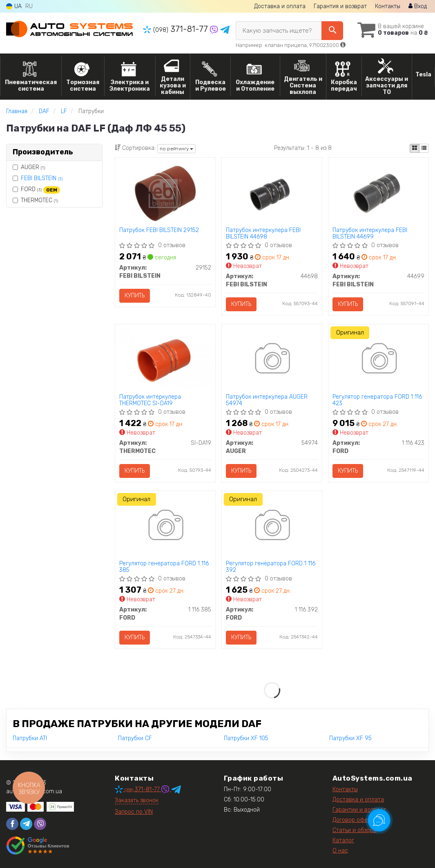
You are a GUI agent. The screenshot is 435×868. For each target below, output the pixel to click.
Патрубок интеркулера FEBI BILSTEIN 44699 (370, 233)
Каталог (343, 840)
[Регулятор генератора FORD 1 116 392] (272, 526)
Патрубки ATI (30, 738)
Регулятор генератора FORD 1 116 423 (377, 400)
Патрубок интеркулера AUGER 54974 (267, 400)
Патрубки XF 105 (246, 738)
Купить (135, 296)
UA (14, 6)
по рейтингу (176, 149)
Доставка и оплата (280, 6)
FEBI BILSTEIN (42, 178)
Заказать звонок (137, 800)
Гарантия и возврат (340, 6)
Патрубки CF (135, 738)
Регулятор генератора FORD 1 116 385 (164, 567)
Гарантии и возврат (359, 810)
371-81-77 (176, 29)
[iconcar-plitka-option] (415, 148)
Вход (418, 6)
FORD (36, 190)
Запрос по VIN (134, 812)
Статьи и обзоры (355, 830)
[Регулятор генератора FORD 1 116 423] (378, 360)
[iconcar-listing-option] (424, 148)
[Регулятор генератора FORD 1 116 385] (165, 526)
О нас (340, 851)
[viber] (40, 824)
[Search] (332, 31)
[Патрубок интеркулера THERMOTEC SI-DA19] (165, 358)
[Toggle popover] (379, 820)
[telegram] (26, 824)
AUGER (29, 167)
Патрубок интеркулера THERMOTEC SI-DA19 (150, 400)
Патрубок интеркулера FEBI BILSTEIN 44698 (263, 233)
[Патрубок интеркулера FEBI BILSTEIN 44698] (272, 192)
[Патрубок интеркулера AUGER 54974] (272, 360)
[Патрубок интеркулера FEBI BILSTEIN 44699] (378, 192)
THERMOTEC (35, 200)
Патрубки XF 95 (350, 738)
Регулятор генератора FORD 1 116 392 (271, 567)
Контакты (388, 6)
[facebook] (12, 824)
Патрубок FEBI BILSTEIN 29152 (159, 230)
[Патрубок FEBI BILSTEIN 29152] (165, 193)
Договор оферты (355, 820)
